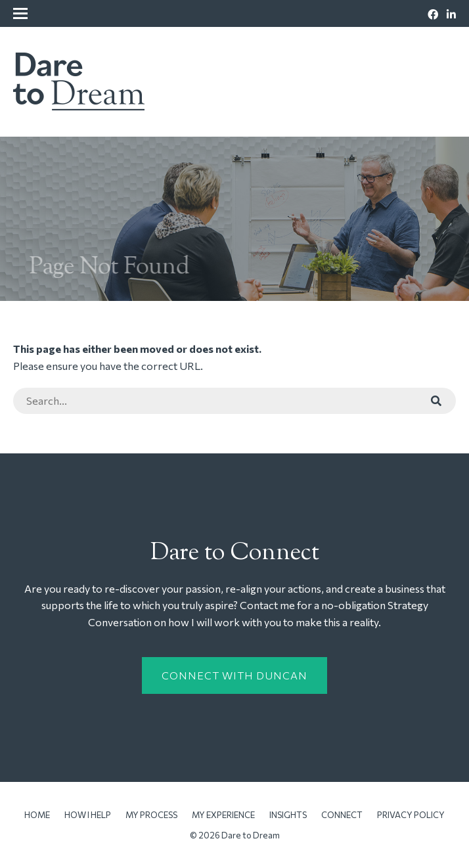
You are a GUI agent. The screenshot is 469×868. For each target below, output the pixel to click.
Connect (342, 815)
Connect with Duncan (234, 675)
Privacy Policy (411, 815)
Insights (288, 815)
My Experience (223, 815)
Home (37, 815)
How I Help (88, 815)
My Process (151, 815)
